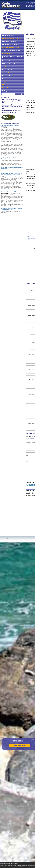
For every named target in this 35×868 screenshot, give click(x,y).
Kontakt (21, 538)
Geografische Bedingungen (11, 44)
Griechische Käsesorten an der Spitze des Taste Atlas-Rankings (12, 209)
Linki (17, 538)
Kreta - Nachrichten (8, 35)
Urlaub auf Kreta (7, 70)
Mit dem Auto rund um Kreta (11, 61)
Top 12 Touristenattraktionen (11, 50)
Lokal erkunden (7, 53)
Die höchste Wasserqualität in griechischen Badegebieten (12, 168)
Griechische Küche (8, 73)
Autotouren (6, 67)
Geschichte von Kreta (9, 41)
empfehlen (6, 82)
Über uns (5, 85)
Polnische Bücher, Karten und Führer (13, 57)
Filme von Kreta (7, 76)
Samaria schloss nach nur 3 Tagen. (10, 192)
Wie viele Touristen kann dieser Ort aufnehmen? (10, 126)
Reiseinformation (8, 79)
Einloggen (6, 91)
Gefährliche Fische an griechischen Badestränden (10, 158)
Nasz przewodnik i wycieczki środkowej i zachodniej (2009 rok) (12, 107)
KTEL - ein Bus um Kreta (10, 64)
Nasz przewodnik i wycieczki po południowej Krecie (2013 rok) (12, 101)
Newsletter (6, 88)
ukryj (33, 739)
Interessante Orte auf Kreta (11, 47)
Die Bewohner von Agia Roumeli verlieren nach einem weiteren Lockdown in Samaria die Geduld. (12, 174)
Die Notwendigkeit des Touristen (12, 38)
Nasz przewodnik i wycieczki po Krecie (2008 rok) (12, 111)
